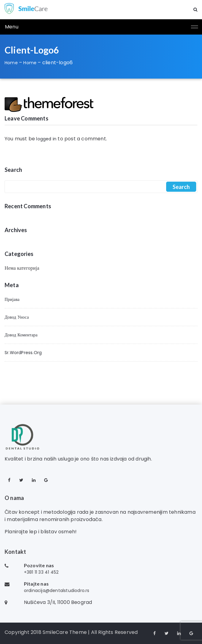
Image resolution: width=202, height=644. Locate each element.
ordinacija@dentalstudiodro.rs (57, 590)
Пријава (12, 299)
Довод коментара (21, 335)
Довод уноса (17, 317)
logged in (46, 139)
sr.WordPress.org (23, 353)
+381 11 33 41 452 (41, 572)
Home (11, 63)
